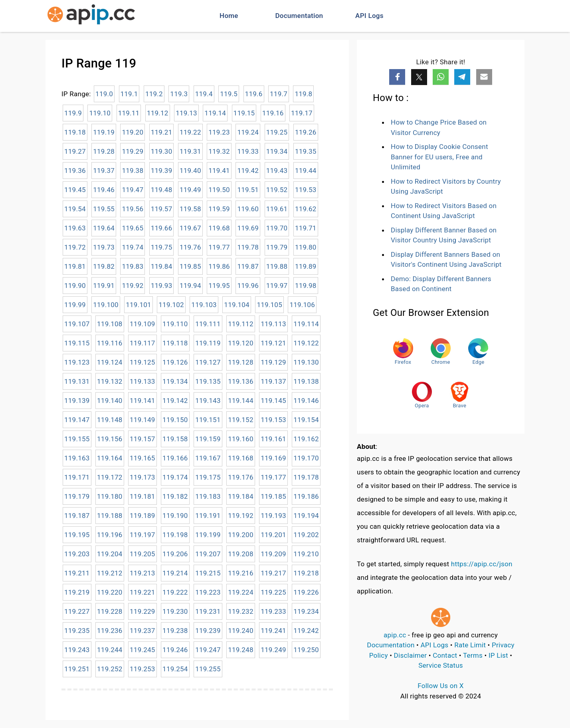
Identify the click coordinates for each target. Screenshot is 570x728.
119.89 (306, 266)
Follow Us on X (440, 686)
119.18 (75, 132)
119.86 (219, 266)
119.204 (110, 554)
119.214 (175, 573)
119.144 (241, 401)
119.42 (248, 171)
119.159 (208, 439)
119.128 (241, 362)
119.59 (219, 209)
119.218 (306, 573)
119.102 (171, 305)
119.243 (77, 650)
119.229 (142, 611)
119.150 (175, 420)
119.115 (77, 343)
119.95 (219, 286)
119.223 (208, 592)
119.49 (190, 190)
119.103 (204, 305)
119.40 (190, 171)
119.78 (248, 247)
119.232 (241, 611)
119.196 (110, 535)
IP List (498, 655)
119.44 (306, 171)
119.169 (273, 458)
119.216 (241, 573)
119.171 (77, 477)
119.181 (142, 496)
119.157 (142, 439)
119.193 (273, 516)
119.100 (106, 305)
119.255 (208, 669)
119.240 (241, 631)
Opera (422, 395)
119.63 (75, 228)
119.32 (219, 151)
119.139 (77, 401)
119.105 (269, 305)
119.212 (110, 573)
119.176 (241, 477)
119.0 (104, 94)
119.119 (208, 343)
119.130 (306, 362)
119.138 (306, 381)
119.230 (175, 611)
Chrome (441, 352)
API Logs (369, 16)
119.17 (302, 113)
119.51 (248, 190)
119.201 (273, 535)
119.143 (208, 401)
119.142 (175, 401)
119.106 (302, 305)
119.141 (142, 401)
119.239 (208, 631)
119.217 (273, 573)
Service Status (441, 665)
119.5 (229, 94)
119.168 (241, 458)
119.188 (110, 516)
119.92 (133, 286)
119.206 (175, 554)
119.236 (110, 631)
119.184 (241, 496)
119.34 (277, 151)
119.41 (219, 171)
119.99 (75, 305)
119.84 (162, 266)
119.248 (241, 650)
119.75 (162, 247)
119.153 (273, 420)
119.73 (104, 247)
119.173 (142, 477)
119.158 (175, 439)
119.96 (248, 286)
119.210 (306, 554)
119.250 (306, 650)
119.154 (306, 420)
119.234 (306, 611)
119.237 (142, 631)
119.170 (306, 458)
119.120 (241, 343)
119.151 (208, 420)
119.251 (77, 669)
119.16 (273, 113)
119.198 (175, 535)
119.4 (204, 94)
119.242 (306, 631)
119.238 (175, 631)
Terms (473, 655)
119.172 (110, 477)
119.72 (75, 247)
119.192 (241, 516)
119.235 (77, 631)
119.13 (186, 113)
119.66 (162, 228)
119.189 (142, 516)
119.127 (208, 362)
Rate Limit (470, 645)
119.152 (241, 420)
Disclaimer (411, 655)
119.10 (100, 113)
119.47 (133, 190)
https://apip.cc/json (482, 564)
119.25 (277, 132)
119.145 (273, 401)
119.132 (110, 381)
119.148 (110, 420)
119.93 (162, 286)
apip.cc (395, 635)
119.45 (75, 190)
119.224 (241, 592)
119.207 (208, 554)
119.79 (277, 247)
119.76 (190, 247)
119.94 (190, 286)
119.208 (241, 554)
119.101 (139, 305)
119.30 (162, 151)
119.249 (273, 650)
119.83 (133, 266)
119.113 (273, 324)
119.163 (77, 458)
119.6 (254, 94)
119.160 (241, 439)
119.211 (77, 573)
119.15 (244, 113)
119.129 (273, 362)
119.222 (175, 592)
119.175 (208, 477)
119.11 (129, 113)
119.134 (175, 381)
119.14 (215, 113)
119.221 (142, 592)
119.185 (273, 496)
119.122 (306, 343)
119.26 (306, 132)
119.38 (133, 171)
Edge (478, 352)
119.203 (77, 554)
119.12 (158, 113)
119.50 (219, 190)
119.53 (306, 190)
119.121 (273, 343)
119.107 (77, 324)
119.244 (110, 650)
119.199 (208, 535)
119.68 (219, 228)
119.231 (208, 611)
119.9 (73, 113)
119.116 (110, 343)
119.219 (77, 592)
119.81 (75, 266)
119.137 (273, 381)
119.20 (133, 132)
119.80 (306, 247)
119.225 (273, 592)
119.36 (75, 171)
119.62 (306, 209)
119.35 (306, 151)
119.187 (77, 516)
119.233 (273, 611)
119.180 (110, 496)
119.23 (219, 132)
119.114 (306, 324)
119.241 (273, 631)
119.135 (208, 381)
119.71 (306, 228)
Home (229, 16)
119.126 (175, 362)
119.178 (306, 477)
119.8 (303, 94)
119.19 (104, 132)
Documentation (299, 16)
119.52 (277, 190)
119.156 (110, 439)
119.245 (142, 650)
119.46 (104, 190)
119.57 (162, 209)
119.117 (142, 343)
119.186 (306, 496)
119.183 (208, 496)
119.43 (277, 171)
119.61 (277, 209)
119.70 (277, 228)
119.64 (104, 228)
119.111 (208, 324)
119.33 (248, 151)
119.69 (248, 228)
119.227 (77, 611)
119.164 (110, 458)
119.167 (208, 458)
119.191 (208, 516)
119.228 (110, 611)
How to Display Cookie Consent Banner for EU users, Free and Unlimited (439, 157)
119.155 (77, 439)
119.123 (77, 362)
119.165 (142, 458)
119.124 (110, 362)
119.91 (104, 286)
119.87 (248, 266)
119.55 (104, 209)
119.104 (237, 305)
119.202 (306, 535)
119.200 (241, 535)
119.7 (279, 94)
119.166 (175, 458)
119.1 (129, 94)
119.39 (162, 171)
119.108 (110, 324)
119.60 (248, 209)
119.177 (273, 477)
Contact (445, 655)
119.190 (175, 516)
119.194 (306, 516)
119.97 (277, 286)
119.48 (162, 190)
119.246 (175, 650)
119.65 (133, 228)
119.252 (110, 669)
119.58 (190, 209)
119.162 (306, 439)
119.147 (77, 420)
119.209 (273, 554)
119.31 (190, 151)
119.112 (241, 324)
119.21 (162, 132)
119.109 (142, 324)
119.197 (142, 535)
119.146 (306, 401)
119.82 (104, 266)
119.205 (142, 554)
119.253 (142, 669)
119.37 (104, 171)
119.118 (175, 343)
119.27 (75, 151)
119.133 (142, 381)
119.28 (104, 151)
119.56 (133, 209)
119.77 (219, 247)
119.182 (175, 496)
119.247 (208, 650)
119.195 (77, 535)
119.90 (75, 286)
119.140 (110, 401)
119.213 (142, 573)
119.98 (306, 286)
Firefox (403, 352)
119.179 (77, 496)
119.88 (277, 266)
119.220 (110, 592)
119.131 (77, 381)
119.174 (175, 477)
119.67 (190, 228)
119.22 (190, 132)
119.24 (248, 132)
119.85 (190, 266)
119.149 (142, 420)
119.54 (75, 209)
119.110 (175, 324)
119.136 (241, 381)
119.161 (273, 439)
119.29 (133, 151)
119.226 (306, 592)
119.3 (179, 94)
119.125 (142, 362)
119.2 (154, 94)
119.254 (175, 669)
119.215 (208, 573)
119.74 (133, 247)
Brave (459, 395)
